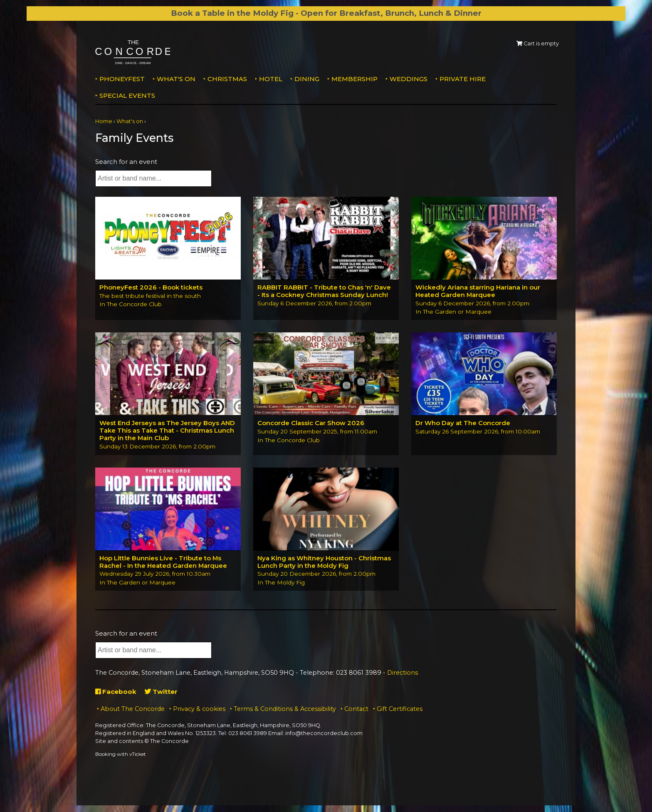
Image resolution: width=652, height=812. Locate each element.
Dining (307, 79)
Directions (403, 673)
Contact (356, 709)
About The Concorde (133, 709)
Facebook (116, 692)
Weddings (409, 79)
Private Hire (463, 79)
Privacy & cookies (199, 709)
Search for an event (126, 162)
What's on (176, 79)
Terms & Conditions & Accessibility (285, 709)
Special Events (127, 95)
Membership (354, 79)
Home (104, 121)
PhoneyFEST (122, 79)
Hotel (271, 79)
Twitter (161, 692)
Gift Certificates (400, 709)
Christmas (227, 79)
